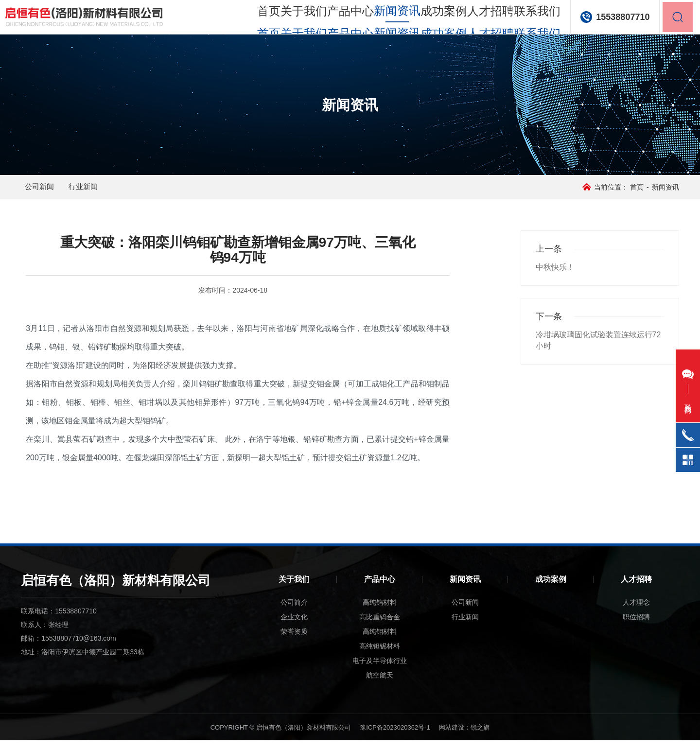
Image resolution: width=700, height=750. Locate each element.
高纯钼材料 (380, 641)
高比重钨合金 (380, 627)
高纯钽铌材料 (380, 656)
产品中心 (332, 19)
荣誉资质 (294, 641)
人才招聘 (479, 19)
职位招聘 (636, 627)
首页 (243, 19)
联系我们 (528, 19)
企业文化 (294, 627)
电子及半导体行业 (380, 670)
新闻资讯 (465, 589)
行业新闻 (111, 192)
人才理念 (636, 612)
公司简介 (294, 612)
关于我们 (284, 19)
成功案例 (430, 19)
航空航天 (380, 685)
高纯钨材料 (380, 612)
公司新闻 (51, 192)
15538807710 (614, 19)
